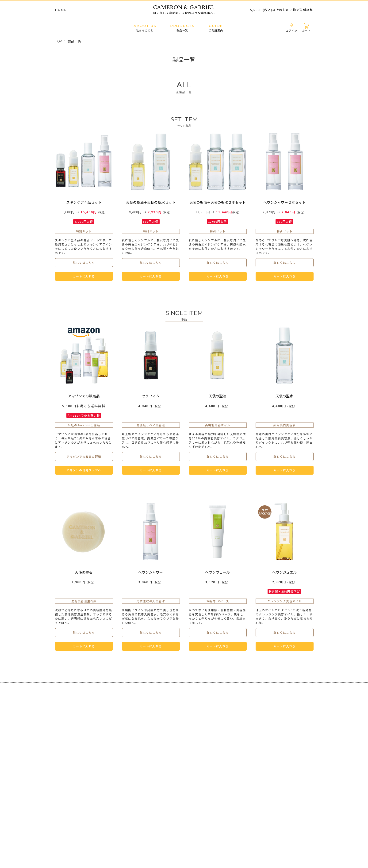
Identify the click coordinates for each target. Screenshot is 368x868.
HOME (61, 10)
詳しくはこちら (84, 263)
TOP (59, 41)
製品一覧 (182, 28)
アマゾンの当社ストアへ (84, 470)
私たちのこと (145, 28)
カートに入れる (84, 276)
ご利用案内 (216, 28)
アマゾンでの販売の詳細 (84, 456)
